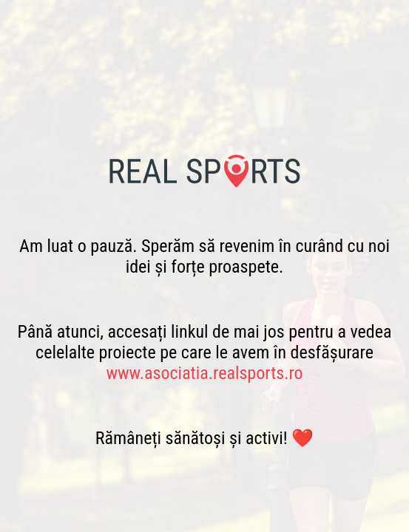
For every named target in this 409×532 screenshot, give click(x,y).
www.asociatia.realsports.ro (204, 373)
